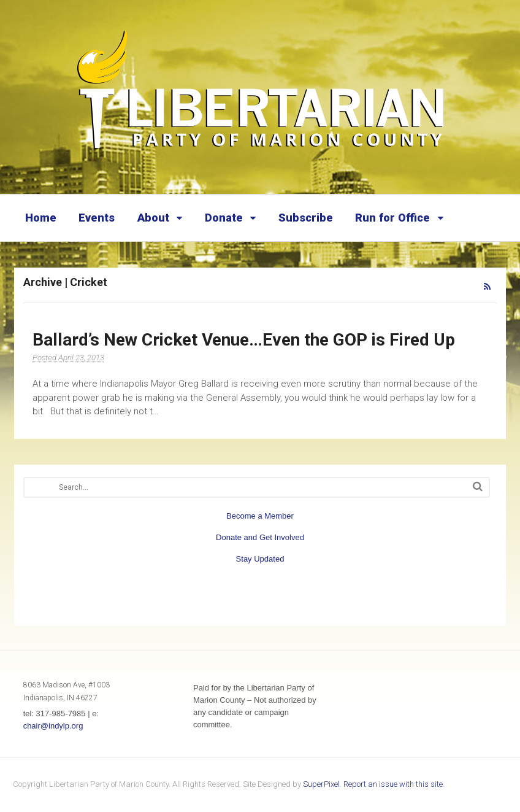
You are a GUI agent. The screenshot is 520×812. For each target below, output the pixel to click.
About (153, 218)
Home (41, 218)
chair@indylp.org (53, 726)
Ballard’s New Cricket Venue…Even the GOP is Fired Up (244, 340)
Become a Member (260, 516)
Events (97, 218)
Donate (224, 218)
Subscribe (306, 218)
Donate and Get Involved (260, 537)
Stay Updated (260, 559)
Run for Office (392, 218)
